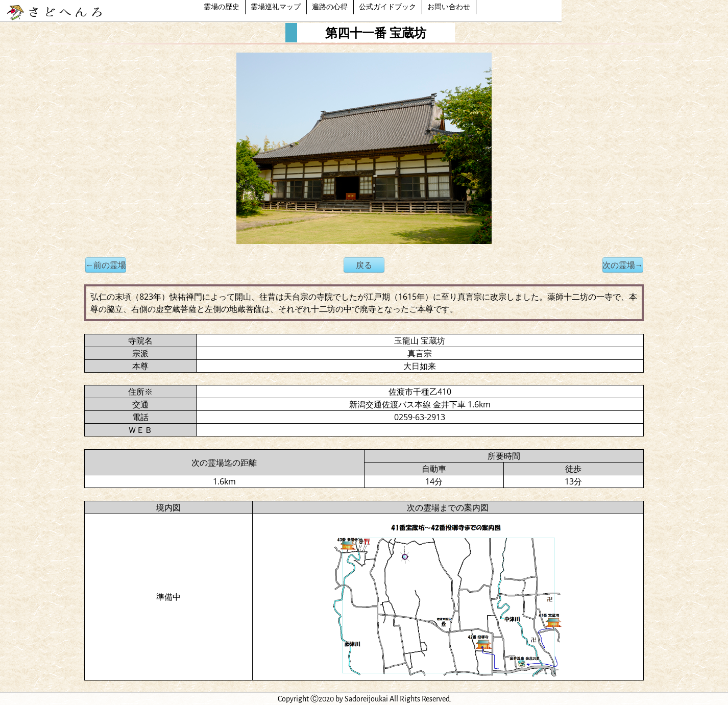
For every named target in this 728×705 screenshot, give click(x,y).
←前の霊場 (106, 265)
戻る (364, 265)
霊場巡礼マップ (276, 7)
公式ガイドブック (387, 7)
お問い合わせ (449, 7)
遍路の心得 (330, 7)
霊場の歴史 (222, 7)
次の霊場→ (623, 265)
